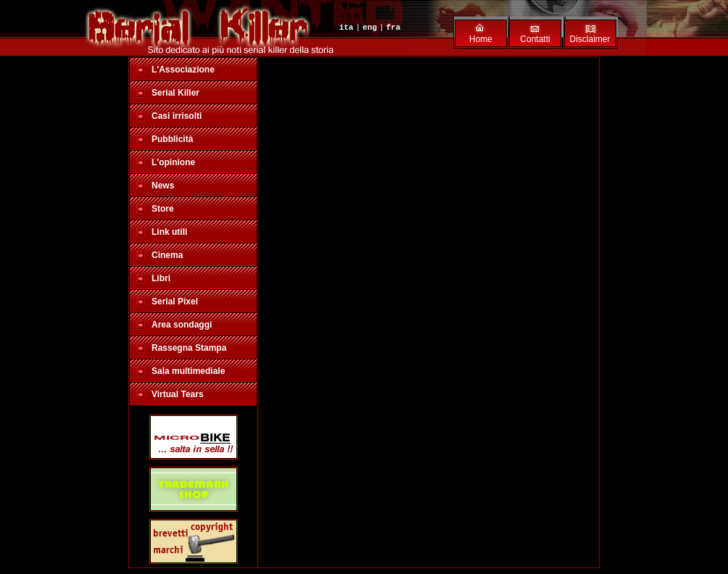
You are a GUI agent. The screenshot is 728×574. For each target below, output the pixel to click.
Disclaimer (590, 39)
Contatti (535, 39)
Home (481, 39)
